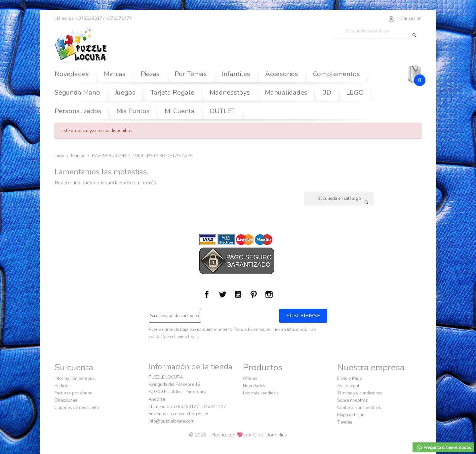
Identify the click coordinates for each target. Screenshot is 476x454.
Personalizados (78, 111)
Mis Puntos (133, 111)
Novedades (72, 74)
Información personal (75, 379)
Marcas (115, 74)
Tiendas (345, 422)
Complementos (337, 74)
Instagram (269, 295)
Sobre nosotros (353, 400)
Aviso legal (348, 386)
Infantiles (236, 74)
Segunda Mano (77, 92)
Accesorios (282, 74)
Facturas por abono (74, 393)
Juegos (125, 92)
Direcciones (66, 400)
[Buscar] (377, 31)
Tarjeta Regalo (173, 92)
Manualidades (286, 92)
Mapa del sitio (351, 415)
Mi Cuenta (180, 111)
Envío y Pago (350, 379)
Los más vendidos (261, 393)
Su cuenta (74, 367)
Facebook (207, 295)
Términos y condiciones (360, 393)
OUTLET (222, 111)
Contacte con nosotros (359, 408)
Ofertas (250, 379)
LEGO (355, 92)
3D (327, 92)
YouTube (238, 295)
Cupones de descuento (77, 408)
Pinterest (254, 295)
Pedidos (63, 386)
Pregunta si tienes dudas (443, 448)
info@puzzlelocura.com (172, 421)
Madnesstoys (230, 92)
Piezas (150, 74)
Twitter (222, 295)
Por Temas (191, 74)
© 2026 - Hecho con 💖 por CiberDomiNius (238, 435)
